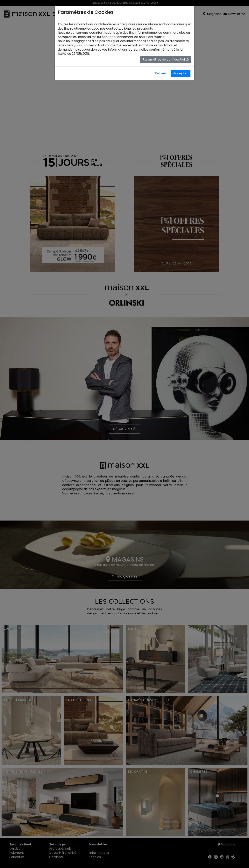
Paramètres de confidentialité (166, 59)
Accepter (181, 73)
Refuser (161, 73)
